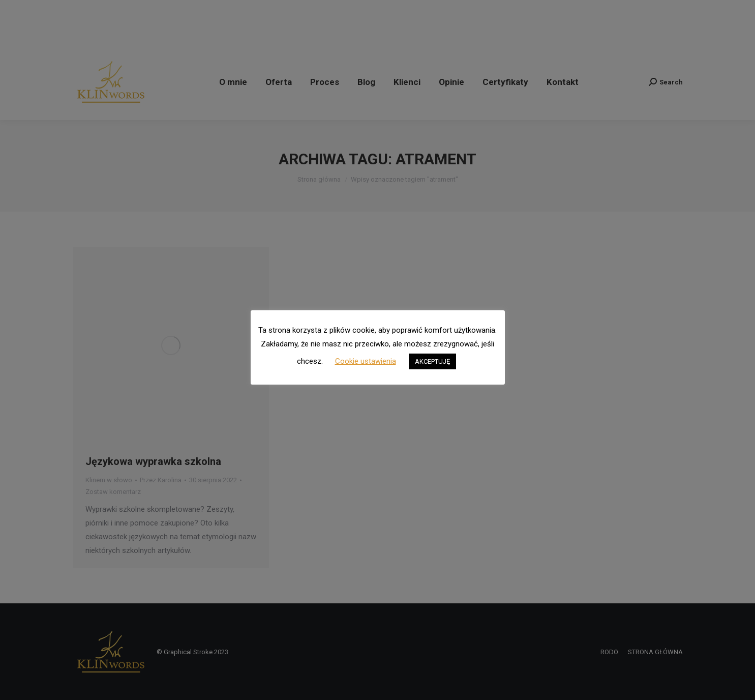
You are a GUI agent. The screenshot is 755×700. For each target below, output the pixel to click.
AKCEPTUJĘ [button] (432, 361)
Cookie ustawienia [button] (366, 361)
